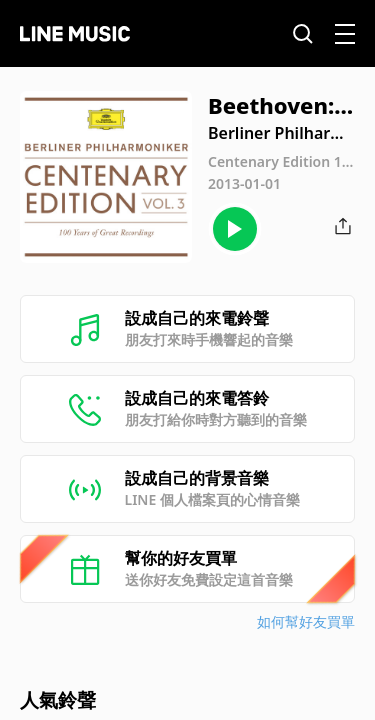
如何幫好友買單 (306, 621)
